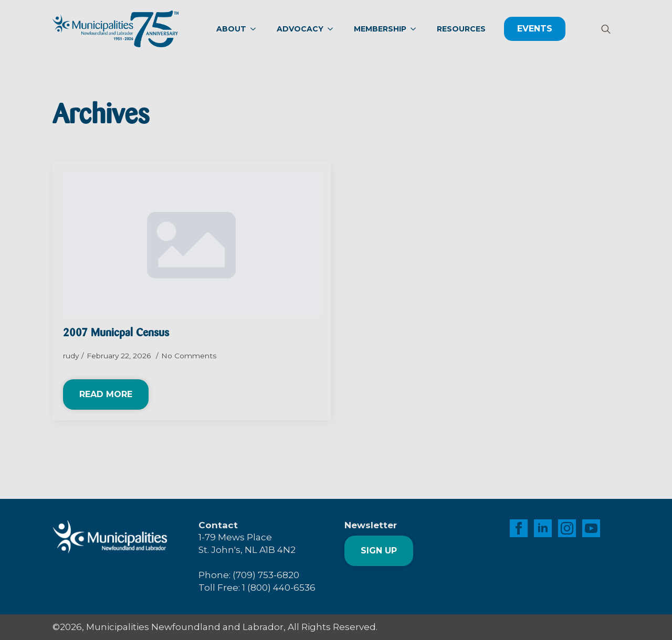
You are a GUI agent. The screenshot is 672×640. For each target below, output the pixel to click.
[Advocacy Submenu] (333, 29)
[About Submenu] (256, 29)
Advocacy (300, 29)
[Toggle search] (606, 29)
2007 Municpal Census (116, 333)
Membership (380, 29)
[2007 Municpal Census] (192, 244)
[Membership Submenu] (416, 29)
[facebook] (519, 528)
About (231, 29)
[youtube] (591, 528)
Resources (461, 29)
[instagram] (567, 528)
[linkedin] (543, 528)
